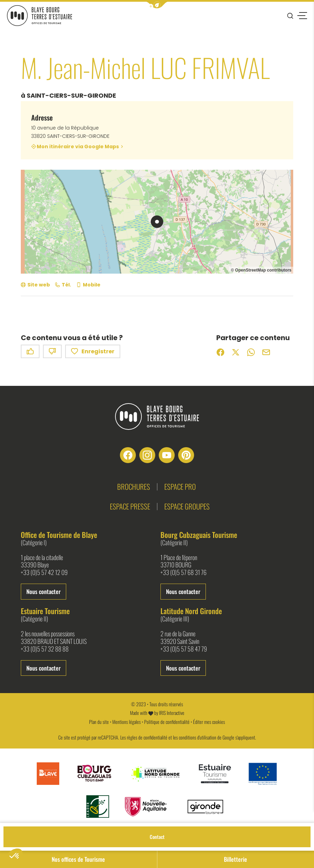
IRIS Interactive (172, 713)
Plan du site (99, 722)
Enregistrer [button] (93, 351)
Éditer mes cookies (209, 722)
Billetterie (235, 859)
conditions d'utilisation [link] (198, 737)
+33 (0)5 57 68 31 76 (184, 573)
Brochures (134, 486)
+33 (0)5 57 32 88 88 (45, 649)
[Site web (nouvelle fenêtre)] (35, 285)
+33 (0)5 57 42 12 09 (44, 573)
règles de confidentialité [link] (147, 737)
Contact (157, 837)
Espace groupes (187, 506)
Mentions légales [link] (127, 722)
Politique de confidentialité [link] (167, 722)
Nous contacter (43, 591)
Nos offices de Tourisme (78, 859)
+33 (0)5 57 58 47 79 (184, 649)
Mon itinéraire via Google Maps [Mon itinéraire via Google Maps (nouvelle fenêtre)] (78, 147)
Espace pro (180, 486)
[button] (157, 5)
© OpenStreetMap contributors (261, 270)
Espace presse (130, 506)
